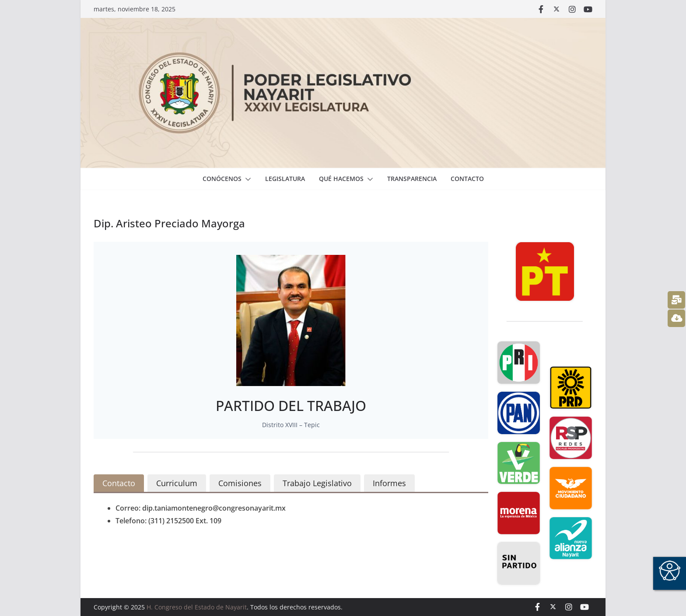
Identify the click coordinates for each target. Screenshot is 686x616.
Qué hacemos (341, 179)
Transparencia (412, 179)
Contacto (467, 179)
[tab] (119, 483)
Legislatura (285, 179)
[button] (246, 179)
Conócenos (222, 179)
